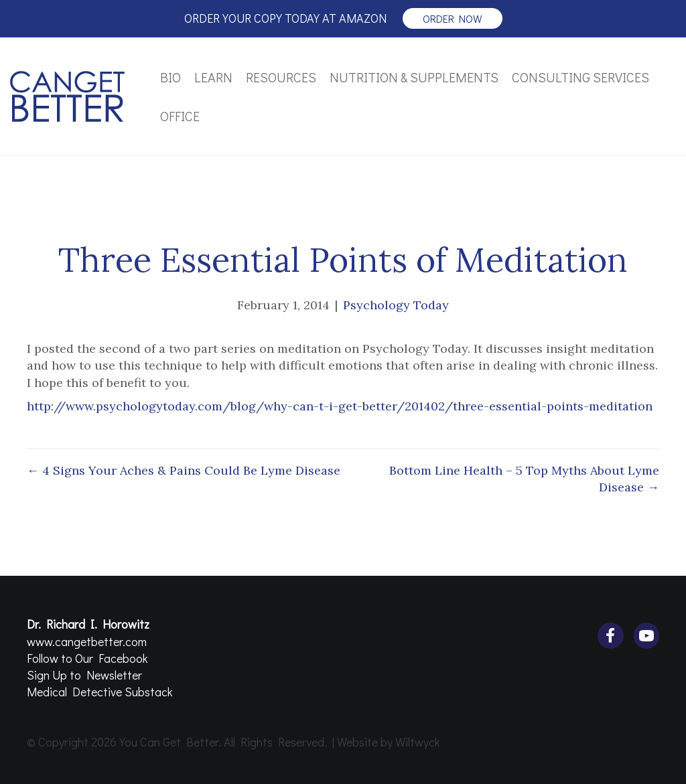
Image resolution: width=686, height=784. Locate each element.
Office (180, 116)
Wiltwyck (418, 742)
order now (453, 18)
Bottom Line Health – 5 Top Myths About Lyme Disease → (524, 479)
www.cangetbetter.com (87, 641)
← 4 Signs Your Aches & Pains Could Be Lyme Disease (184, 470)
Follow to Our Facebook (87, 658)
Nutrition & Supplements (414, 77)
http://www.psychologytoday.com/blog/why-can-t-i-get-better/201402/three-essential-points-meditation (340, 406)
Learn (213, 77)
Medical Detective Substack (100, 692)
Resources (281, 77)
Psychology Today (396, 305)
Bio (170, 77)
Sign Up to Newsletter (84, 675)
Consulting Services (580, 77)
